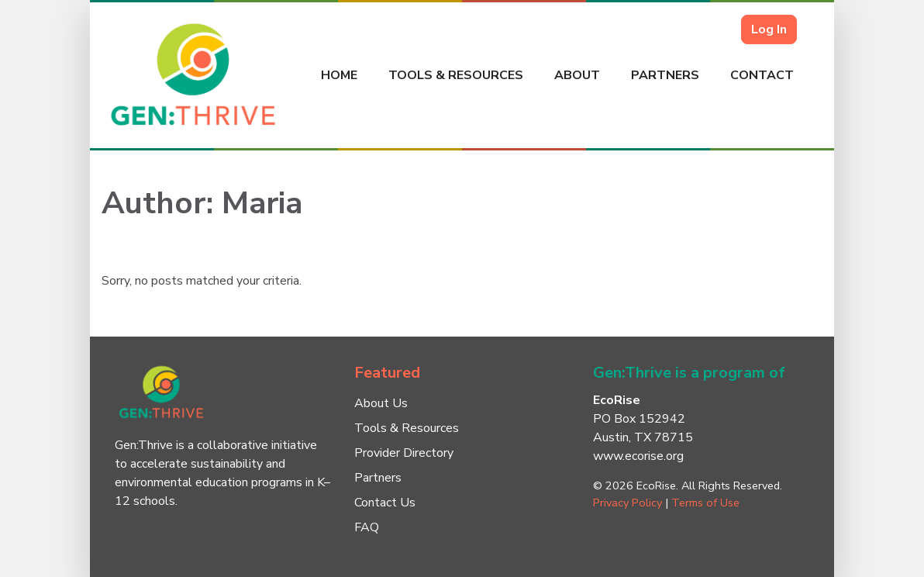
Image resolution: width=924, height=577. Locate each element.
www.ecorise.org (638, 456)
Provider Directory (404, 453)
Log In (769, 29)
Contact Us (385, 503)
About (577, 75)
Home (339, 75)
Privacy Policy (627, 503)
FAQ (367, 527)
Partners (665, 75)
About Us (381, 403)
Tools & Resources (456, 75)
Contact (762, 75)
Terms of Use (705, 503)
